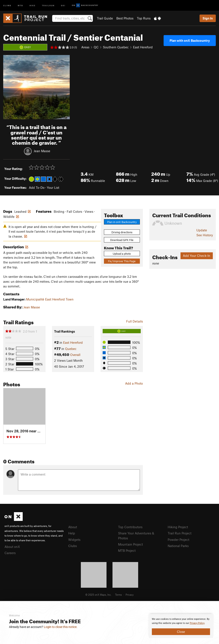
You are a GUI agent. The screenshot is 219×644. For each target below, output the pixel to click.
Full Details (135, 321)
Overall (75, 355)
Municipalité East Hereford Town (50, 299)
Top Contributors (130, 527)
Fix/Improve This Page (122, 261)
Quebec (71, 349)
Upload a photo (122, 254)
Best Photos (125, 18)
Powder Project (178, 540)
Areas (85, 47)
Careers (10, 553)
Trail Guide (105, 18)
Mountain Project (130, 544)
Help (72, 533)
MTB (20, 5)
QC (96, 47)
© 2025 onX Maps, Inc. (98, 595)
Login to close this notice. (61, 627)
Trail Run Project (180, 533)
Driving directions (122, 232)
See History (205, 235)
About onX (12, 547)
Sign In (208, 18)
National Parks (178, 546)
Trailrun (48, 5)
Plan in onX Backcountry (122, 222)
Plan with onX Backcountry (190, 40)
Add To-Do (37, 187)
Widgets (74, 540)
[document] (181, 626)
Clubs (73, 546)
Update (202, 230)
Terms (118, 595)
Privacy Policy (197, 623)
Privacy (130, 595)
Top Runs (144, 18)
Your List (53, 187)
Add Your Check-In (197, 256)
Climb (7, 5)
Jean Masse (42, 151)
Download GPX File (122, 240)
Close (181, 632)
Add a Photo (134, 383)
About (73, 527)
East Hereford (143, 47)
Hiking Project (178, 527)
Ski (63, 5)
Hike (33, 5)
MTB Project (127, 550)
